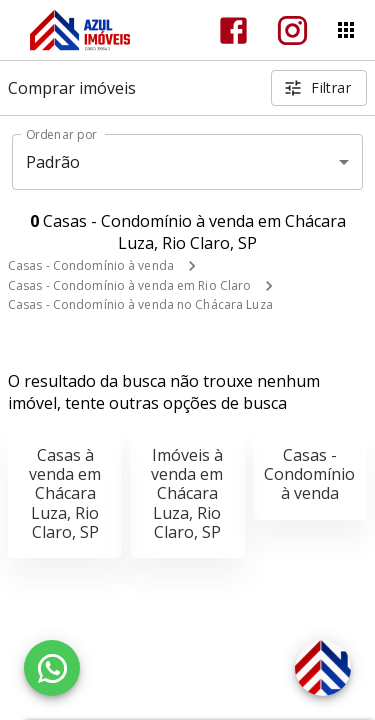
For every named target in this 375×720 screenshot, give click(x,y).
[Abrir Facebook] (233, 30)
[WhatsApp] (52, 668)
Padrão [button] (53, 162)
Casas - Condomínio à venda (91, 265)
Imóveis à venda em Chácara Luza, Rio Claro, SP (187, 493)
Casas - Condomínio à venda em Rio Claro (129, 285)
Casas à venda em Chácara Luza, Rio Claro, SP (65, 493)
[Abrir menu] (346, 30)
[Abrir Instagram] (292, 30)
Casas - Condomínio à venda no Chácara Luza (140, 304)
